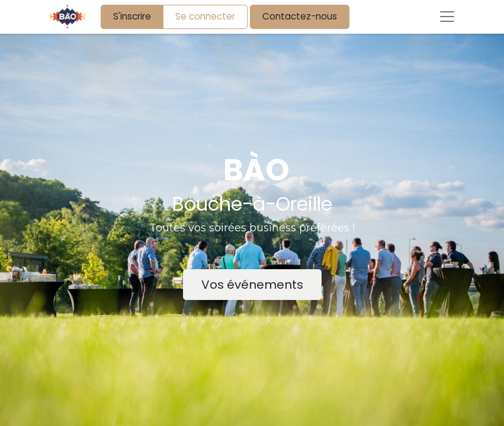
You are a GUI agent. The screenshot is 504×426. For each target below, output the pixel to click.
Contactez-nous (300, 16)
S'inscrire (132, 16)
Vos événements (252, 285)
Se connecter (205, 16)
